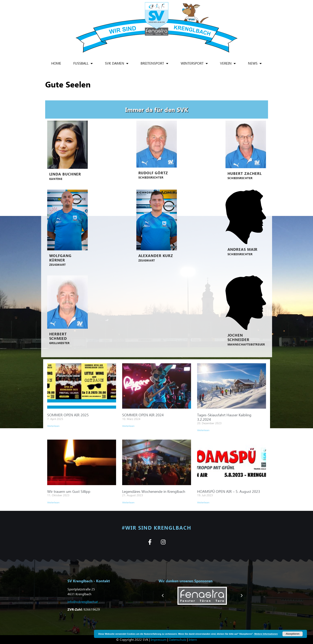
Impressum (159, 639)
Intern (193, 639)
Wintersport (194, 63)
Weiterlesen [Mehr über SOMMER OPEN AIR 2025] (53, 426)
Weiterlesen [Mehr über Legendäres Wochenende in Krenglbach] (128, 502)
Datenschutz (178, 639)
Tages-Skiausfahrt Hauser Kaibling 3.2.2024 (224, 417)
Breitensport (154, 63)
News (255, 63)
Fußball (83, 63)
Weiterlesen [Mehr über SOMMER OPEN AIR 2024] (128, 426)
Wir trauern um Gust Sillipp (69, 491)
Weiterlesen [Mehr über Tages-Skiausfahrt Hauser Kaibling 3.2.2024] (203, 430)
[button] (163, 596)
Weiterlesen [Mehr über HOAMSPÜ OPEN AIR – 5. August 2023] (203, 502)
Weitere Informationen (266, 634)
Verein (228, 63)
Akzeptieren (293, 634)
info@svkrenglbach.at (83, 602)
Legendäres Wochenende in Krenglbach (154, 491)
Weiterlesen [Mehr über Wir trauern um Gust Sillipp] (53, 502)
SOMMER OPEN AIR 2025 (68, 415)
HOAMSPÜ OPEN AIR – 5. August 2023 (229, 491)
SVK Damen (117, 63)
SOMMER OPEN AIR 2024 (143, 415)
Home (56, 63)
